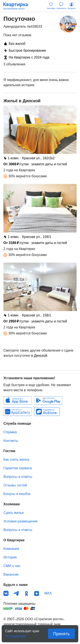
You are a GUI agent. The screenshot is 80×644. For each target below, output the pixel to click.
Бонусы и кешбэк (17, 494)
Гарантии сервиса (18, 468)
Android (48, 400)
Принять (61, 634)
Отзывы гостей (15, 485)
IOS (17, 400)
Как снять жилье (16, 460)
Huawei (17, 412)
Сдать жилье (14, 513)
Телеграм (16, 593)
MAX (48, 593)
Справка (10, 432)
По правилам (16, 635)
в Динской (39, 356)
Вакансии (11, 574)
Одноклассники (26, 593)
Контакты (11, 441)
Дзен (37, 593)
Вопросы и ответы (18, 477)
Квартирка (18, 6)
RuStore (47, 412)
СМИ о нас (12, 566)
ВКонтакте (6, 593)
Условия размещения (20, 521)
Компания (11, 549)
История (10, 557)
